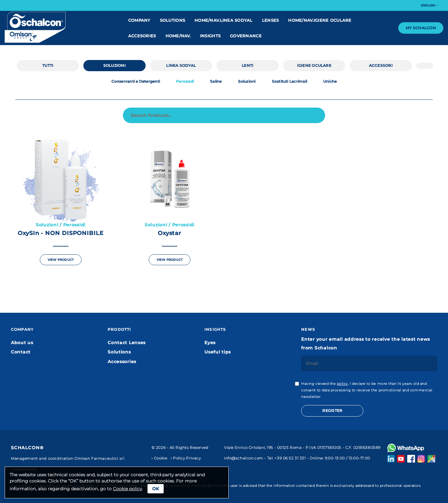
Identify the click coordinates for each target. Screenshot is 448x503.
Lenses (271, 20)
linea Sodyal (181, 66)
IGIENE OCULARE (314, 66)
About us (22, 343)
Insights (210, 36)
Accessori (381, 66)
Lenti (247, 66)
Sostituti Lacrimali (289, 81)
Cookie (159, 458)
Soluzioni (114, 66)
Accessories (122, 362)
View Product (61, 260)
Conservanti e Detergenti (136, 81)
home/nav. (178, 36)
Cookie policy (127, 489)
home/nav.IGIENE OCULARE (320, 20)
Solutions (173, 20)
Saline (216, 81)
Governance (246, 36)
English (429, 5)
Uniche (330, 81)
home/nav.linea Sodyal (224, 20)
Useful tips (218, 352)
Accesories (142, 36)
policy (342, 384)
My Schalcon (421, 28)
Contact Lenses (127, 343)
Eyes (210, 343)
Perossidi (185, 81)
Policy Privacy (186, 458)
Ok (156, 489)
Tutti (48, 66)
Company (139, 20)
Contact (21, 352)
